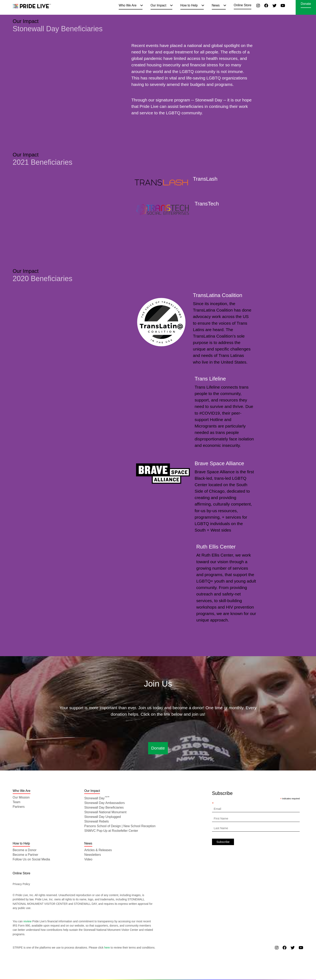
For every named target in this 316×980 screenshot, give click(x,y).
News (216, 5)
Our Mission (21, 797)
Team (17, 802)
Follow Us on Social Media (31, 859)
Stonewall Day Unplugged (102, 817)
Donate (306, 4)
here (107, 948)
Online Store (243, 5)
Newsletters (93, 855)
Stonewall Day (97, 798)
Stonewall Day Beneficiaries (104, 807)
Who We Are (128, 5)
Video (88, 859)
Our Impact (158, 5)
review (27, 921)
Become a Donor (25, 850)
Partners (19, 807)
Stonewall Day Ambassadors (104, 803)
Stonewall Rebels (97, 821)
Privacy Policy (21, 884)
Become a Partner (25, 855)
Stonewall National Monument (105, 812)
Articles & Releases (98, 850)
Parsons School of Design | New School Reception (120, 826)
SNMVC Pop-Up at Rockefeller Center (111, 831)
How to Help (189, 5)
